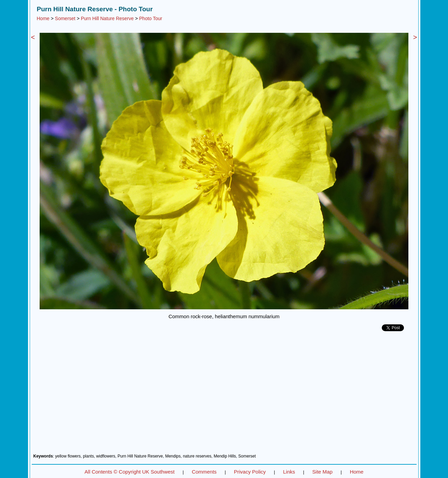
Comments (204, 472)
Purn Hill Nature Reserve (107, 18)
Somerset (65, 18)
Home (43, 18)
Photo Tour (151, 18)
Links (289, 472)
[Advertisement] (224, 395)
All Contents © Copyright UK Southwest (130, 472)
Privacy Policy (250, 472)
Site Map (323, 472)
